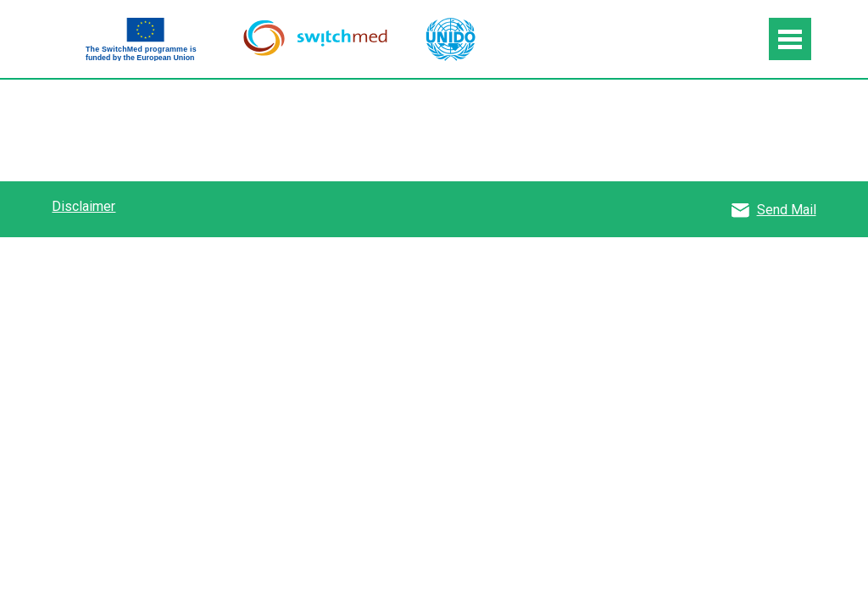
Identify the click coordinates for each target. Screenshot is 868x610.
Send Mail (787, 210)
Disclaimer (83, 206)
